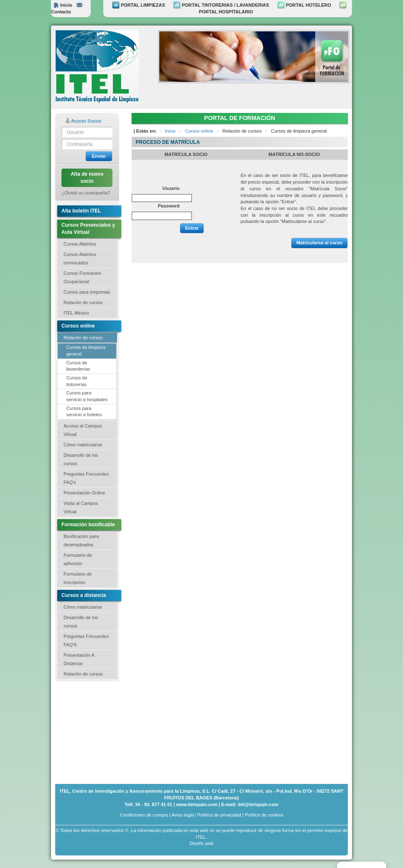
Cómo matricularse (83, 445)
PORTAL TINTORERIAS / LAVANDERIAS (221, 5)
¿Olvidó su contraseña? (86, 193)
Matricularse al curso (319, 243)
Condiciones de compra (144, 815)
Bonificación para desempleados (81, 540)
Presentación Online (84, 493)
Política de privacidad (219, 815)
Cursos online (199, 131)
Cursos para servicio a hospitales (87, 396)
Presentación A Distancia (79, 659)
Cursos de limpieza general (86, 351)
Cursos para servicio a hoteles (84, 412)
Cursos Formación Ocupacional (82, 277)
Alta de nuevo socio (87, 178)
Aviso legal (182, 815)
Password (169, 206)
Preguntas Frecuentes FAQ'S (86, 640)
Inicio (63, 5)
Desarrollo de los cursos (81, 459)
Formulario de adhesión (78, 559)
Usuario (171, 188)
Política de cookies (264, 815)
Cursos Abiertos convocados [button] (80, 259)
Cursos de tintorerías (77, 381)
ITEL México (76, 313)
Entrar (192, 228)
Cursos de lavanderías (78, 366)
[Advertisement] (97, 732)
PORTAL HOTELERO (304, 5)
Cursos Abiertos (80, 244)
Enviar (99, 156)
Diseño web (201, 843)
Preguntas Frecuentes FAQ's (86, 478)
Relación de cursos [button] (83, 302)
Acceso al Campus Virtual (83, 430)
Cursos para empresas (87, 292)
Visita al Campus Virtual (81, 507)
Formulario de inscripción (78, 578)
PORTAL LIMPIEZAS (139, 5)
